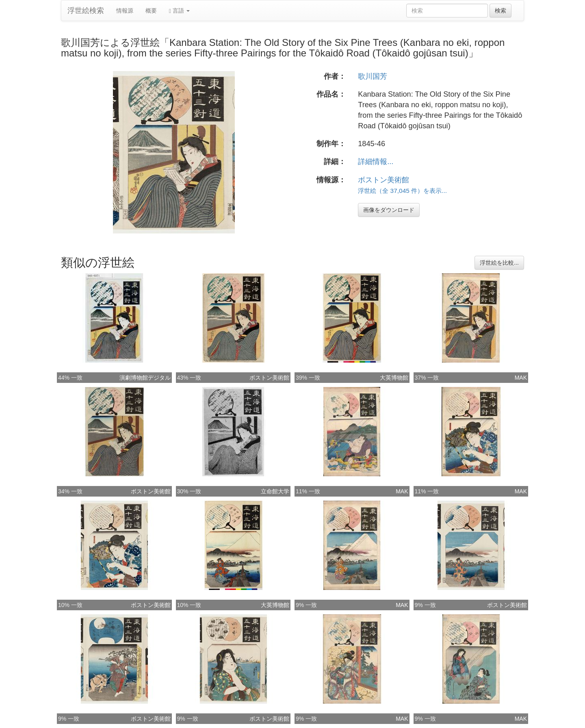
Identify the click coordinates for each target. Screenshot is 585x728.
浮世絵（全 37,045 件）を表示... (402, 191)
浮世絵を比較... (499, 263)
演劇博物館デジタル (145, 378)
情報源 (125, 11)
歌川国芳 (373, 76)
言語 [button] (179, 11)
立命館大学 (275, 491)
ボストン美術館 (383, 180)
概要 (151, 11)
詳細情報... (376, 162)
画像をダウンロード (389, 210)
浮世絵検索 (86, 11)
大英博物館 (394, 378)
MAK (521, 378)
